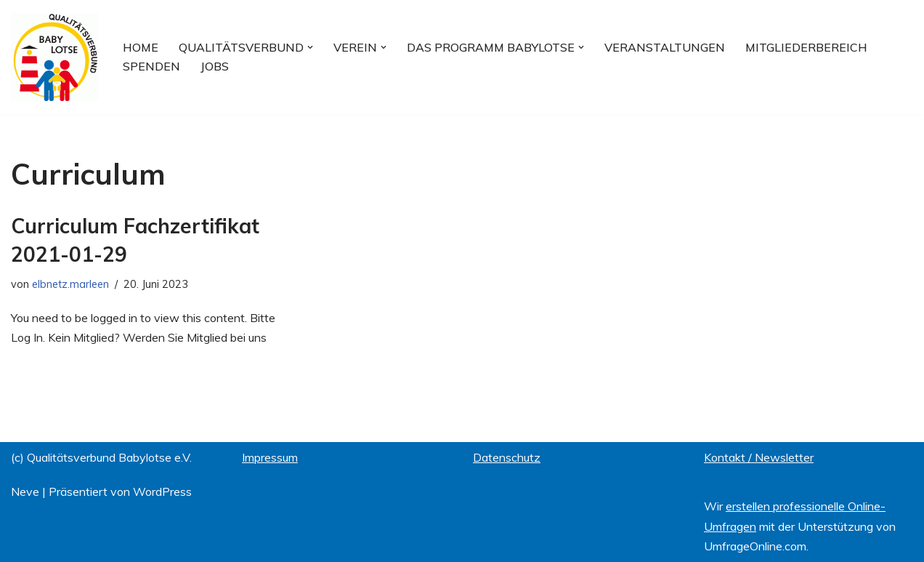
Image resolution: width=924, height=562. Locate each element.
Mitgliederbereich (806, 47)
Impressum (270, 457)
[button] (310, 47)
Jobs (215, 66)
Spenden (151, 66)
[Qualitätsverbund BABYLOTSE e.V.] (54, 57)
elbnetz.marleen (70, 284)
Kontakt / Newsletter (759, 457)
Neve (25, 491)
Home (141, 47)
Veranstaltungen (665, 47)
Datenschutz (507, 457)
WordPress (162, 491)
